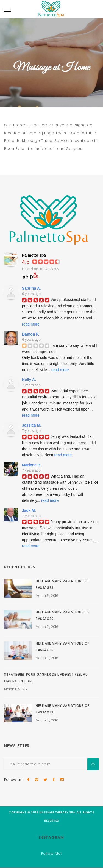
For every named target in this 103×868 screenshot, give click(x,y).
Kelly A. (29, 380)
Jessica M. (32, 425)
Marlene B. (32, 465)
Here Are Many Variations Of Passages (62, 584)
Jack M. (29, 510)
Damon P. (31, 334)
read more (31, 324)
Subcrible (93, 764)
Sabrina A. (31, 288)
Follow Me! (51, 854)
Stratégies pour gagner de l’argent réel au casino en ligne (46, 678)
